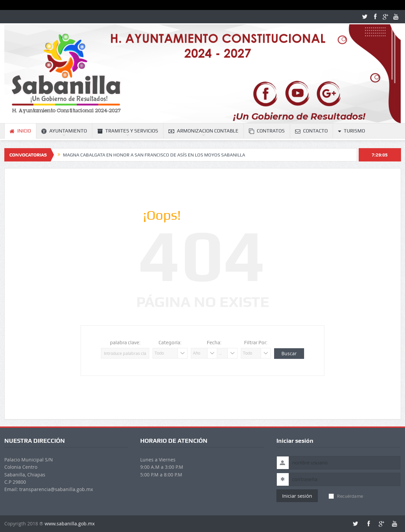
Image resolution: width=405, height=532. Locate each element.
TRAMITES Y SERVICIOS (128, 131)
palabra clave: (125, 343)
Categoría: (170, 343)
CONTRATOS (267, 131)
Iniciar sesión (297, 496)
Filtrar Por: (256, 343)
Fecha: (214, 343)
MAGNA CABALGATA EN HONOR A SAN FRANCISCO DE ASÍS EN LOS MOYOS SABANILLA (154, 155)
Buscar (289, 353)
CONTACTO (311, 131)
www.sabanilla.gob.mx (70, 524)
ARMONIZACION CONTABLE (203, 131)
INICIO (20, 131)
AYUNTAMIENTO (64, 131)
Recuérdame (346, 496)
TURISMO (352, 131)
